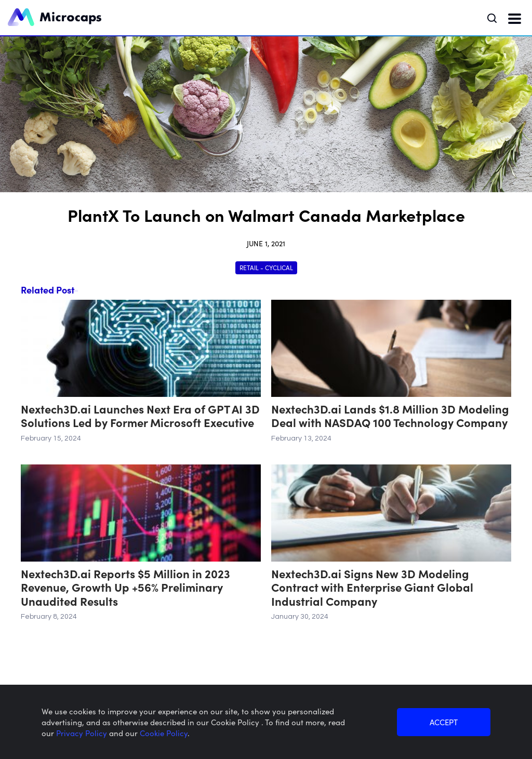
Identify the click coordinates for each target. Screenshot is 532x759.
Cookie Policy (164, 733)
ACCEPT (444, 722)
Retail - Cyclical (266, 267)
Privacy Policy (83, 733)
